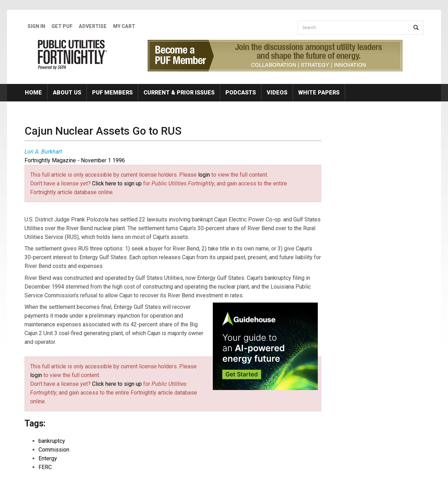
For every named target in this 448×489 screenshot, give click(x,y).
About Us (67, 93)
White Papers (319, 93)
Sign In (36, 26)
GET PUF (62, 26)
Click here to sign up (117, 183)
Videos (277, 93)
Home (33, 93)
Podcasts (241, 93)
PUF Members (112, 93)
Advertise (93, 26)
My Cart (124, 26)
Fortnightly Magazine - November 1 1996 (75, 160)
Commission (54, 450)
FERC (45, 467)
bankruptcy (52, 441)
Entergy (48, 458)
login (204, 175)
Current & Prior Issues (179, 93)
